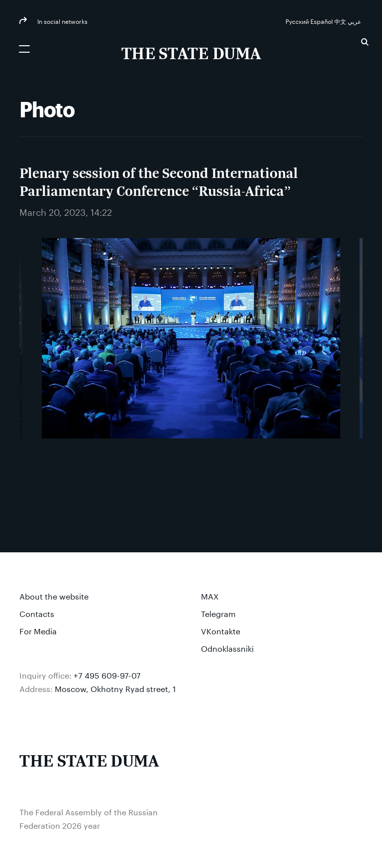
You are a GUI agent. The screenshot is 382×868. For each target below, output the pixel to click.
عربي (355, 21)
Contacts (37, 613)
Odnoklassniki (227, 648)
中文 (341, 21)
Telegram (218, 613)
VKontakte (221, 630)
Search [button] (365, 42)
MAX (210, 595)
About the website (54, 595)
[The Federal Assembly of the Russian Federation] (191, 55)
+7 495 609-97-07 (107, 674)
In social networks (62, 21)
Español (322, 21)
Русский (298, 21)
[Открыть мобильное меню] (24, 49)
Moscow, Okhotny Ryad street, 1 (115, 688)
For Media (38, 630)
